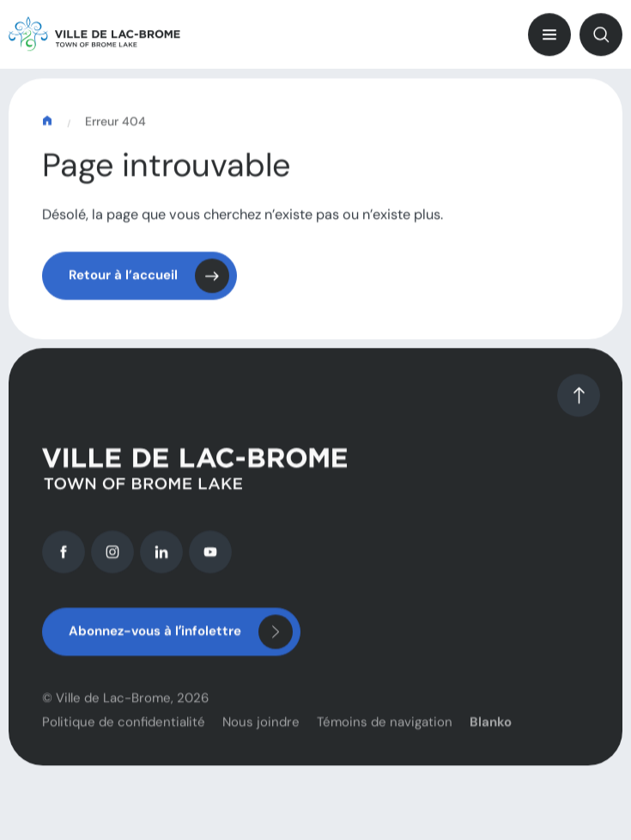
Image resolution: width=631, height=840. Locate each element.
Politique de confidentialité (124, 728)
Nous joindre (261, 728)
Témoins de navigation (385, 728)
